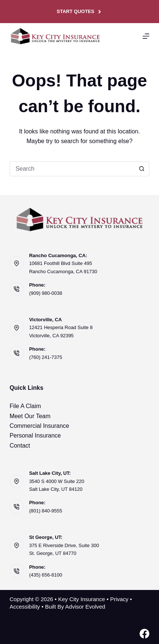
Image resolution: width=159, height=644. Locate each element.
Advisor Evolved (85, 607)
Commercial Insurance (39, 426)
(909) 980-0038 (46, 293)
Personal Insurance (35, 435)
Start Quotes (79, 12)
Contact (20, 446)
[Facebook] (144, 634)
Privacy (119, 599)
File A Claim (25, 406)
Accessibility (25, 607)
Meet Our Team (30, 416)
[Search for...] (72, 169)
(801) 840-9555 (46, 511)
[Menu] (146, 36)
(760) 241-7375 (46, 357)
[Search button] (142, 169)
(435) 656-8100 (46, 575)
